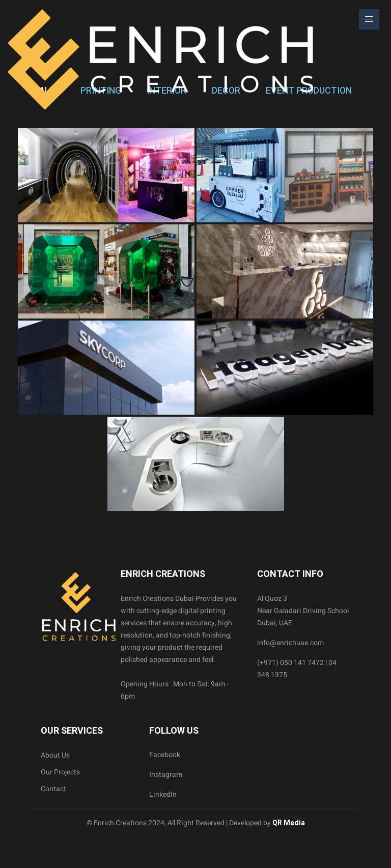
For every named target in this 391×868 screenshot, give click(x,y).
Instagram (166, 775)
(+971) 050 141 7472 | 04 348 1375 (297, 669)
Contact (53, 789)
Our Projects (60, 772)
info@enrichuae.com (290, 643)
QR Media (288, 823)
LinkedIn (163, 794)
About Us (55, 755)
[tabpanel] (195, 320)
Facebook (165, 755)
